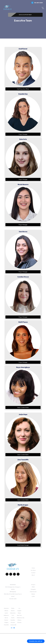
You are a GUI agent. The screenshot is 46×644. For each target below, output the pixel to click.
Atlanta (6, 611)
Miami (19, 613)
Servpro (33, 585)
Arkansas (6, 608)
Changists (33, 589)
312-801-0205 (37, 3)
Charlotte (6, 625)
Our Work (33, 570)
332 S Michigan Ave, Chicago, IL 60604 (13, 587)
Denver (13, 611)
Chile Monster (33, 592)
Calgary (6, 622)
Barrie (6, 618)
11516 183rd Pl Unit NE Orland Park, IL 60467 (13, 594)
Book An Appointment (25, 15)
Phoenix (19, 622)
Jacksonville (13, 625)
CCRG (33, 596)
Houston (13, 622)
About (33, 575)
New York (19, 615)
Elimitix (33, 594)
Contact (33, 573)
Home (33, 568)
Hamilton (13, 620)
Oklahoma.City (21, 618)
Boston (6, 620)
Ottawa (19, 620)
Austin (6, 613)
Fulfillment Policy (19, 641)
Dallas (13, 608)
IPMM (33, 587)
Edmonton (13, 613)
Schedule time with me (36, 641)
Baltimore (6, 615)
